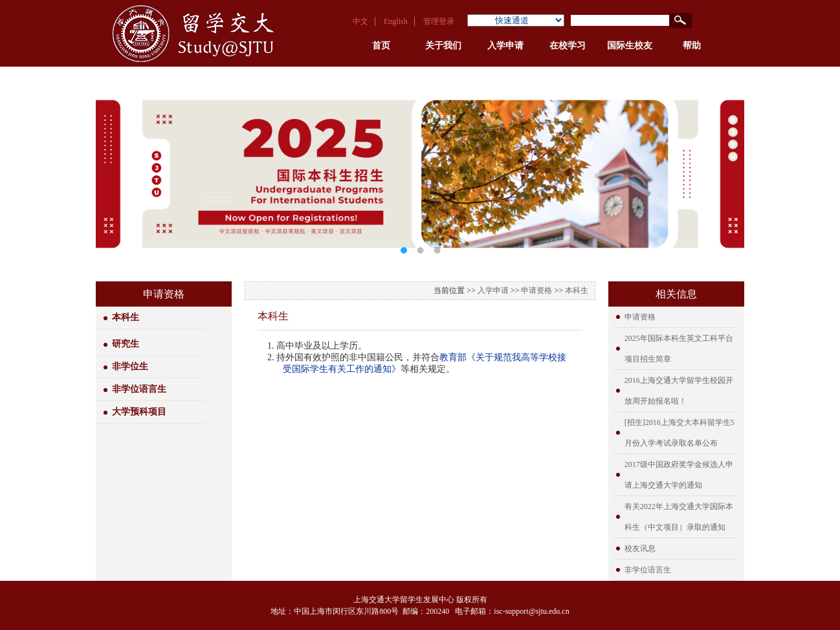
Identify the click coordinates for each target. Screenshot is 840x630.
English (396, 21)
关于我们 (443, 46)
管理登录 (439, 21)
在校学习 (568, 46)
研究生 (126, 344)
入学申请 (505, 46)
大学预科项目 (139, 412)
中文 (360, 21)
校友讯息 (640, 549)
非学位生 (130, 366)
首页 (381, 46)
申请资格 (536, 290)
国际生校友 (630, 46)
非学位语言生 (139, 389)
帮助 (692, 46)
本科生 (126, 317)
